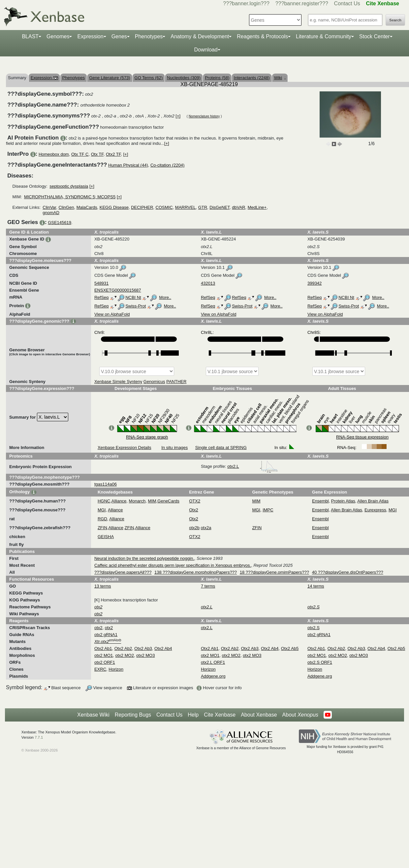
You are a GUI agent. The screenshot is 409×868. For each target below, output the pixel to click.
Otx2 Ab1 (103, 648)
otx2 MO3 (145, 655)
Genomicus (154, 382)
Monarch (137, 501)
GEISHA (106, 537)
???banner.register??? (302, 3)
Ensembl (320, 501)
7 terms (208, 586)
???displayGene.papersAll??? (123, 572)
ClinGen (66, 207)
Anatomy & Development (200, 36)
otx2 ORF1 (105, 662)
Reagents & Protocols (262, 36)
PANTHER (176, 382)
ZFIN (102, 528)
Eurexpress (375, 510)
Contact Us (347, 3)
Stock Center (374, 36)
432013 (208, 283)
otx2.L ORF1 (213, 662)
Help (193, 715)
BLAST (30, 36)
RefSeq (101, 297)
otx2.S (314, 628)
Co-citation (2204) (167, 165)
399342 (315, 283)
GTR (203, 207)
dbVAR (238, 207)
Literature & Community (324, 36)
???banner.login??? (246, 3)
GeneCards (168, 501)
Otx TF (97, 154)
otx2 (98, 628)
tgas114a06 (106, 484)
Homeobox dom (54, 154)
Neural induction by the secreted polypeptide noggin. (144, 558)
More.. (165, 297)
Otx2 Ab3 (143, 648)
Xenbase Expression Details (125, 448)
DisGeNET (220, 207)
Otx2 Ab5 (290, 648)
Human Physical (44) (128, 165)
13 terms (103, 586)
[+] (178, 116)
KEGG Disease (114, 207)
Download (206, 50)
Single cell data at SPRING (221, 448)
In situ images (174, 448)
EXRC (100, 669)
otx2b (194, 528)
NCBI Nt (133, 297)
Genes (119, 36)
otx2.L (252, 466)
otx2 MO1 (104, 655)
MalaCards (87, 207)
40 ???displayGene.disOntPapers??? (348, 572)
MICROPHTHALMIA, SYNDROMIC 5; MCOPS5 (70, 197)
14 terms (316, 586)
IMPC (268, 510)
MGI (102, 510)
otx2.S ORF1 (320, 662)
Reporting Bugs (133, 715)
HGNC (104, 501)
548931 (101, 283)
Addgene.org (213, 676)
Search (395, 20)
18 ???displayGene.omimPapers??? (274, 572)
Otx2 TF (113, 154)
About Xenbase (259, 715)
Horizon (116, 669)
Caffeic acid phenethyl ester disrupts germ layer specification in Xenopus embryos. (173, 565)
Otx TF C (80, 154)
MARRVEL (186, 207)
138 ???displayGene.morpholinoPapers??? (196, 572)
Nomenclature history (204, 116)
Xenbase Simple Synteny (118, 382)
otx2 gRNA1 (106, 635)
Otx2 (193, 510)
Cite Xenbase (220, 715)
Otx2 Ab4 (163, 648)
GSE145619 (60, 223)
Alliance (119, 501)
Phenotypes (149, 36)
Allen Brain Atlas (373, 501)
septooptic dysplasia (69, 186)
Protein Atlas (343, 501)
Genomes (58, 36)
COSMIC (164, 207)
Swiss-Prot (136, 306)
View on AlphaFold (112, 314)
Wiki (280, 78)
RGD (102, 519)
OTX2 (195, 501)
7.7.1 (39, 737)
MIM (152, 501)
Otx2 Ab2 (123, 648)
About (300, 715)
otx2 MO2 (125, 655)
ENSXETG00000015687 (118, 290)
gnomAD (51, 213)
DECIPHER (142, 207)
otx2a (206, 528)
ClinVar (49, 207)
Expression (90, 36)
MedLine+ (257, 207)
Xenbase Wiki (93, 715)
